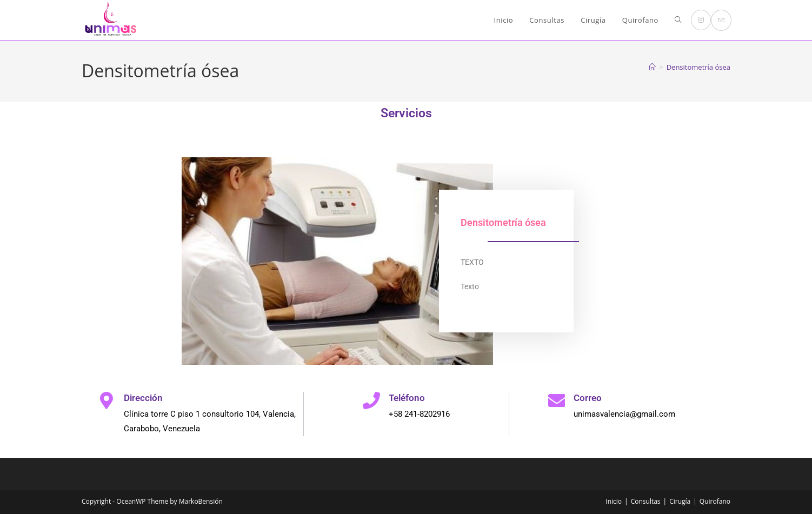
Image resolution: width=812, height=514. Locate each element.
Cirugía (680, 501)
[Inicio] (652, 67)
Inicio (614, 501)
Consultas (646, 501)
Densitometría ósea (698, 67)
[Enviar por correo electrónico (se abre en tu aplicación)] (721, 20)
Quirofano (715, 501)
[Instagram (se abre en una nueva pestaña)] (701, 20)
